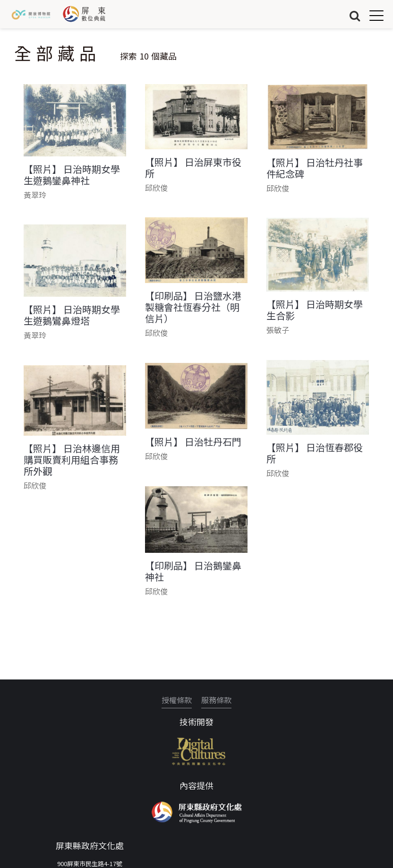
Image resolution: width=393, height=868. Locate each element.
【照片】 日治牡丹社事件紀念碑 (315, 168)
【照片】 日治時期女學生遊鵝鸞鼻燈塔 (72, 315)
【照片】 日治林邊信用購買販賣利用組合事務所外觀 (72, 460)
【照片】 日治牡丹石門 (193, 442)
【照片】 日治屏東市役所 (193, 168)
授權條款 (177, 700)
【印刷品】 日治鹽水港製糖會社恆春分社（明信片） (193, 307)
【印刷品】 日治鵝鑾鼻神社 (193, 571)
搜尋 (355, 15)
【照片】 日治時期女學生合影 (315, 310)
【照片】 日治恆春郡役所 (315, 453)
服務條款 (216, 700)
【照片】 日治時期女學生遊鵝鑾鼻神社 (72, 175)
